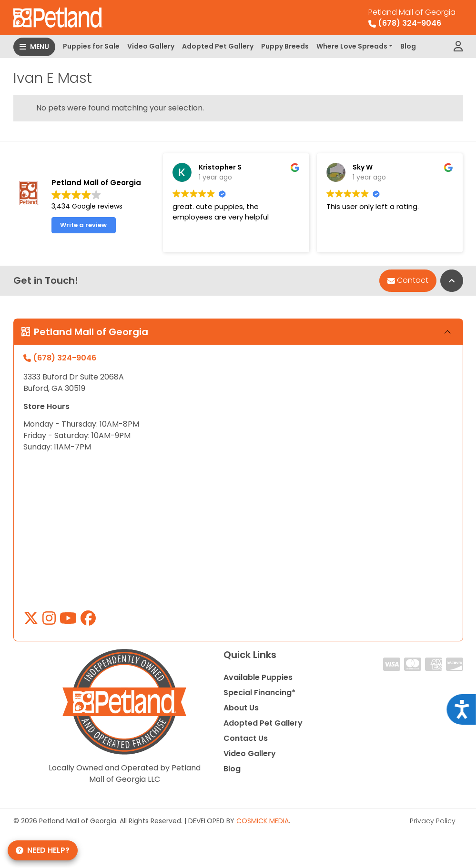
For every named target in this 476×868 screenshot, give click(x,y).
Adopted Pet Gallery (218, 46)
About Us (241, 708)
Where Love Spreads (352, 46)
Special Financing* (259, 693)
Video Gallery (151, 46)
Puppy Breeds (285, 46)
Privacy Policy (433, 821)
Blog (408, 46)
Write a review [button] (83, 231)
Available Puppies (258, 677)
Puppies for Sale (91, 46)
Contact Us (246, 738)
